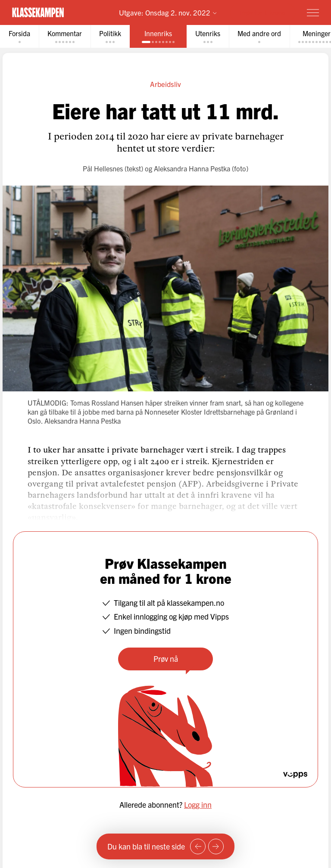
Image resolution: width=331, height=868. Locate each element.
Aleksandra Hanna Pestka (192, 168)
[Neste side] (216, 846)
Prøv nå (166, 659)
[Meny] (313, 12)
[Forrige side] (198, 846)
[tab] (19, 36)
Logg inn (198, 804)
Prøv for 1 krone (263, 12)
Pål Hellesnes (103, 168)
